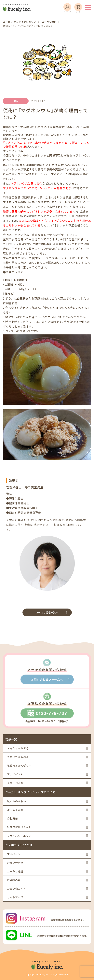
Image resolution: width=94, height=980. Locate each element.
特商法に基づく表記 (19, 827)
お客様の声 (14, 880)
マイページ (14, 854)
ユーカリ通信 (15, 871)
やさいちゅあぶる (18, 757)
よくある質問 (15, 810)
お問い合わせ (15, 863)
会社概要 (13, 818)
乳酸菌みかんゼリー (19, 766)
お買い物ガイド (17, 889)
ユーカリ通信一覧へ (47, 612)
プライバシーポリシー (21, 836)
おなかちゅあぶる (18, 748)
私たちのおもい (17, 801)
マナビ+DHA (15, 774)
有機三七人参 (15, 783)
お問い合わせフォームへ (47, 679)
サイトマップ (15, 897)
